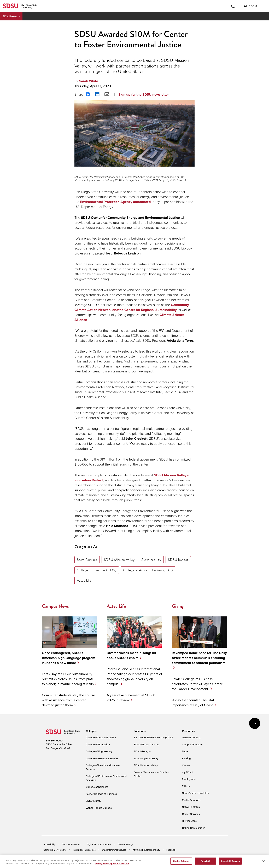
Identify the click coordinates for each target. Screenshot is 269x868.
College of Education (98, 744)
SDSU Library (93, 801)
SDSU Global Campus (146, 744)
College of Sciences (97, 787)
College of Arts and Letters (101, 737)
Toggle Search (233, 6)
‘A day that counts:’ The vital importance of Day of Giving (193, 702)
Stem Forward (87, 560)
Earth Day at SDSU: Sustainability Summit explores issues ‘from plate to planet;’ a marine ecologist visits (68, 679)
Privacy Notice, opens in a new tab (112, 866)
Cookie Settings (126, 844)
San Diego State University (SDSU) (154, 737)
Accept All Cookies (230, 863)
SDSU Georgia (142, 751)
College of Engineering (99, 751)
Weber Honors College (99, 808)
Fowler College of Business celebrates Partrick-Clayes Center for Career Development (197, 684)
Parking (186, 758)
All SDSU (254, 6)
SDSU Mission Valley (119, 560)
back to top (255, 723)
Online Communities (194, 828)
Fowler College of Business (101, 794)
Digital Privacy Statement (99, 844)
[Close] (264, 863)
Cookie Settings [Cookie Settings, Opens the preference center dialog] (181, 863)
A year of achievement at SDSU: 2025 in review (131, 697)
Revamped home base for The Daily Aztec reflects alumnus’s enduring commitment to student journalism (199, 658)
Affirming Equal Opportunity (146, 850)
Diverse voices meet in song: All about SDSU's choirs (131, 655)
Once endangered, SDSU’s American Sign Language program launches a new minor (69, 658)
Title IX (186, 786)
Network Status (191, 807)
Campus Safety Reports (55, 850)
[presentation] (91, 731)
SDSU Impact (178, 560)
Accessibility (49, 844)
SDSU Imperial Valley (146, 758)
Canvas (186, 765)
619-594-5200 (54, 741)
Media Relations (191, 800)
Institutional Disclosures (84, 850)
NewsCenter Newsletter (195, 793)
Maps (185, 751)
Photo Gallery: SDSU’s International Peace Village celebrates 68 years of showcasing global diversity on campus (134, 676)
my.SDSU (187, 772)
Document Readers (71, 844)
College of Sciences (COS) (97, 570)
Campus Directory (192, 744)
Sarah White (89, 81)
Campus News (55, 606)
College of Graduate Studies (102, 758)
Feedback (171, 850)
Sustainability (151, 560)
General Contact (191, 737)
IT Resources (189, 821)
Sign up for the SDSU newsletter (144, 94)
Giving (178, 606)
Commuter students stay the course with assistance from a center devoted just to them (68, 700)
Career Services (191, 814)
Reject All (206, 863)
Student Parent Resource (114, 850)
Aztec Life (84, 580)
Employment (189, 779)
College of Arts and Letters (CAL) (148, 570)
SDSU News (10, 16)
